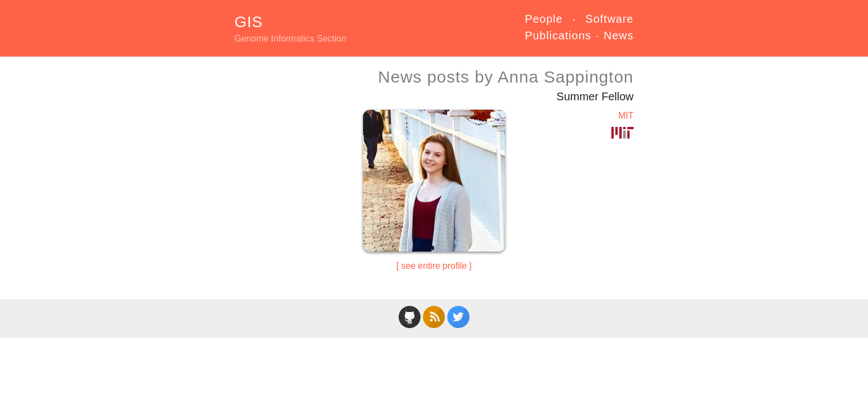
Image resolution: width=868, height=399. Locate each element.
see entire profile (434, 266)
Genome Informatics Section (290, 39)
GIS (249, 22)
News (619, 35)
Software (609, 19)
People (544, 19)
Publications (558, 35)
